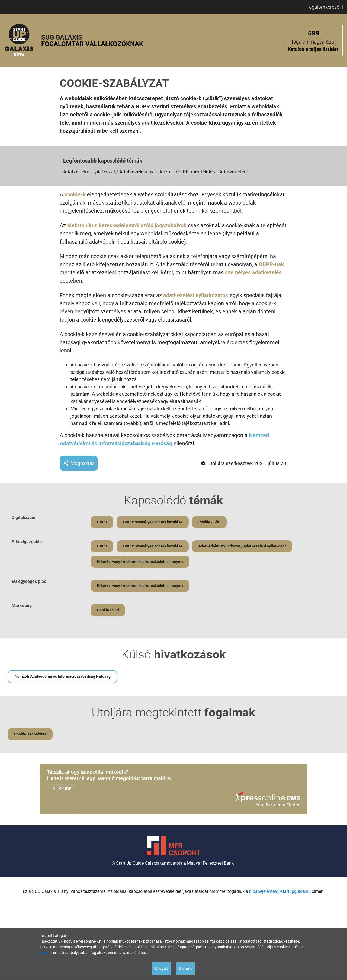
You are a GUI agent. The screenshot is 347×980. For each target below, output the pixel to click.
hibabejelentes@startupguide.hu (280, 892)
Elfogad (162, 968)
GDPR (102, 522)
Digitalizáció (23, 517)
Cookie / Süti (210, 522)
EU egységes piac (29, 582)
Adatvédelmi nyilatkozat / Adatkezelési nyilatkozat (118, 172)
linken (45, 953)
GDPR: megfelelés (196, 172)
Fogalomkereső (323, 7)
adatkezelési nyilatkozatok (196, 295)
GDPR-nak (271, 264)
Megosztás (79, 463)
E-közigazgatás (27, 542)
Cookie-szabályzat (30, 735)
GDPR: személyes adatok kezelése (153, 522)
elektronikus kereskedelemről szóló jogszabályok (127, 225)
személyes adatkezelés (253, 272)
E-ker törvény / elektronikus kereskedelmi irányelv (140, 562)
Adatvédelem (234, 172)
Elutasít (186, 968)
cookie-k (75, 194)
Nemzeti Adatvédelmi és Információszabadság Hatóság (63, 677)
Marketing (22, 606)
